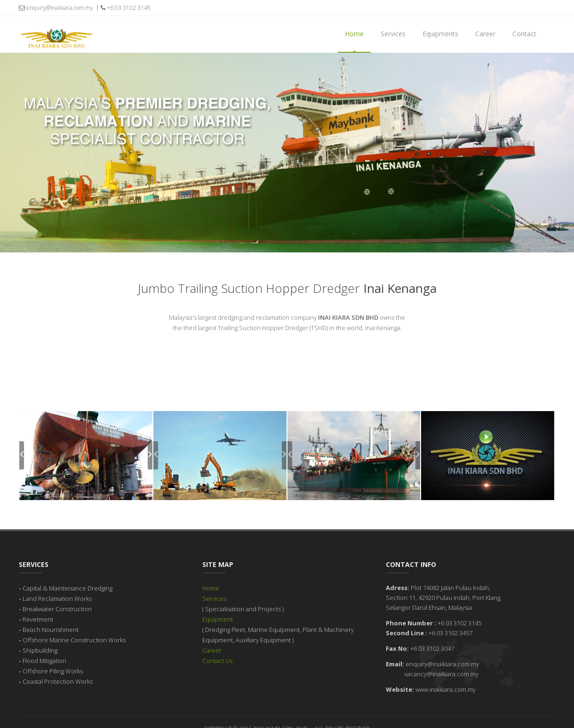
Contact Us (217, 649)
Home (354, 34)
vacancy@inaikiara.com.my (441, 663)
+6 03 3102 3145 (126, 8)
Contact (524, 34)
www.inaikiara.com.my (446, 678)
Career (485, 34)
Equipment (218, 608)
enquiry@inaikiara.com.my (56, 8)
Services (393, 34)
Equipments (440, 34)
